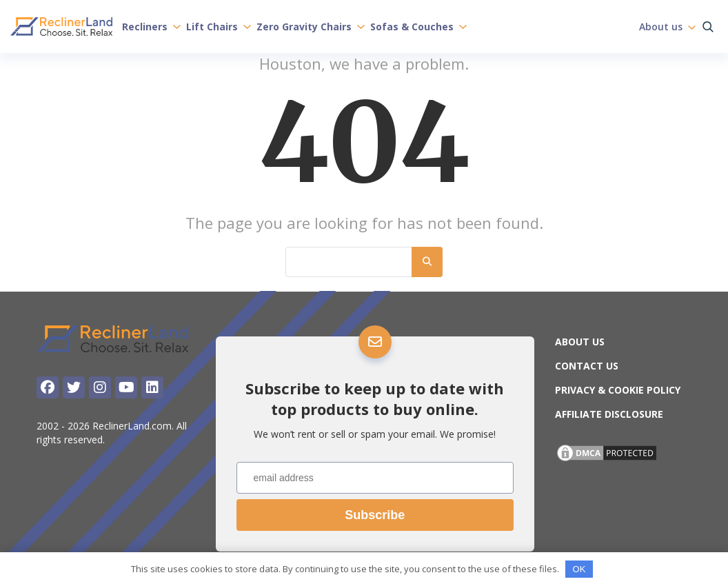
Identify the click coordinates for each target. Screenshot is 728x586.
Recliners (151, 26)
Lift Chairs (219, 26)
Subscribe (375, 515)
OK (579, 569)
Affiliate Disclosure (609, 414)
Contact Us (587, 366)
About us (667, 26)
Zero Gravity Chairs (311, 26)
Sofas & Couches (418, 26)
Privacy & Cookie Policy (618, 390)
